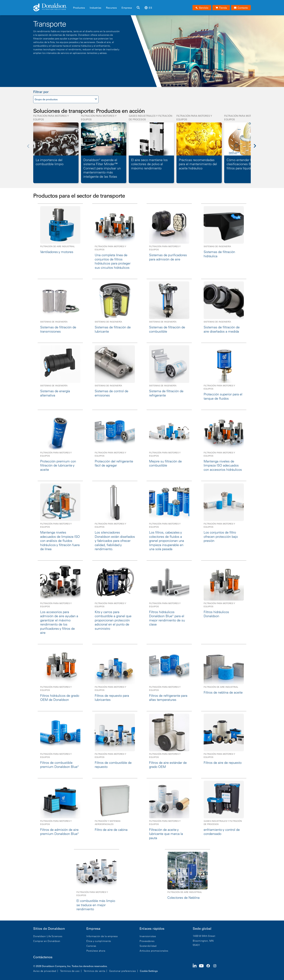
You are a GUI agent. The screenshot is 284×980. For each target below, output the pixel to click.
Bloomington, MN (203, 941)
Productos (79, 8)
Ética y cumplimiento (99, 941)
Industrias (95, 8)
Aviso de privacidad (45, 971)
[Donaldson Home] (52, 8)
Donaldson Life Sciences (48, 936)
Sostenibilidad (148, 946)
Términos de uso (70, 971)
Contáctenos (43, 957)
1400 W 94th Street (204, 936)
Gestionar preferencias (123, 971)
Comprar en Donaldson (47, 941)
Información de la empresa (102, 936)
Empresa (127, 8)
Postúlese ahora (96, 951)
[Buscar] (138, 8)
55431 (196, 945)
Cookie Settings (149, 971)
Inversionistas (148, 936)
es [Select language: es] (148, 8)
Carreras (91, 946)
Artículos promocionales (154, 951)
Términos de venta (94, 971)
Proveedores (147, 941)
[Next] (257, 148)
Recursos (111, 8)
